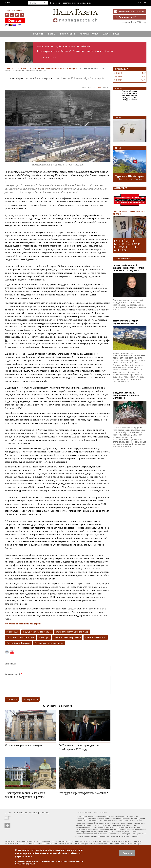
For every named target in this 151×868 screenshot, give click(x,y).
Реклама (33, 813)
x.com (17, 15)
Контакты (22, 813)
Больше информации (25, 864)
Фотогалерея (67, 34)
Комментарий (13, 674)
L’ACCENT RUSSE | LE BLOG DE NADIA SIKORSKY (129, 213)
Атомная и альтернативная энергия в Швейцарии (54, 68)
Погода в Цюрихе (130, 93)
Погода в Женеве (129, 91)
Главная (9, 68)
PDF (12, 652)
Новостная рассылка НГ (131, 12)
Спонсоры (45, 813)
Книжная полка (89, 34)
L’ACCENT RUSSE (111, 34)
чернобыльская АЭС (96, 637)
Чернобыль (13, 632)
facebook (7, 15)
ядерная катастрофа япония (50, 643)
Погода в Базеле (130, 100)
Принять (127, 853)
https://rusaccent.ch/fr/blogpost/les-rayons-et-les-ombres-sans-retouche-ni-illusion (76, 53)
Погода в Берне (130, 95)
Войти (7, 3)
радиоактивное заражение (68, 637)
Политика (21, 68)
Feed (22, 15)
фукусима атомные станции (38, 632)
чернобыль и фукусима (19, 643)
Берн (100, 88)
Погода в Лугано (130, 98)
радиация (44, 637)
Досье (51, 34)
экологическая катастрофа (21, 637)
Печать (7, 652)
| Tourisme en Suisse (130, 179)
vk (12, 15)
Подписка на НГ (127, 17)
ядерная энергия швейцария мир (73, 632)
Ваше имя (10, 664)
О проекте (10, 813)
